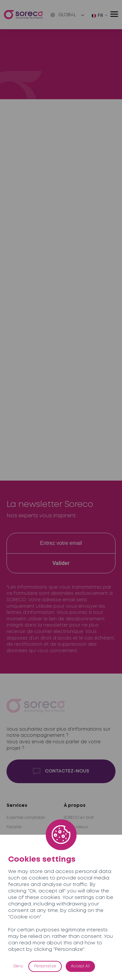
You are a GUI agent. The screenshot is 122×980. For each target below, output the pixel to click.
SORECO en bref (79, 818)
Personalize (45, 966)
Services (17, 806)
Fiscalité (14, 827)
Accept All (80, 966)
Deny (18, 966)
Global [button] (63, 15)
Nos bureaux (76, 827)
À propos (75, 806)
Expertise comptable (26, 818)
